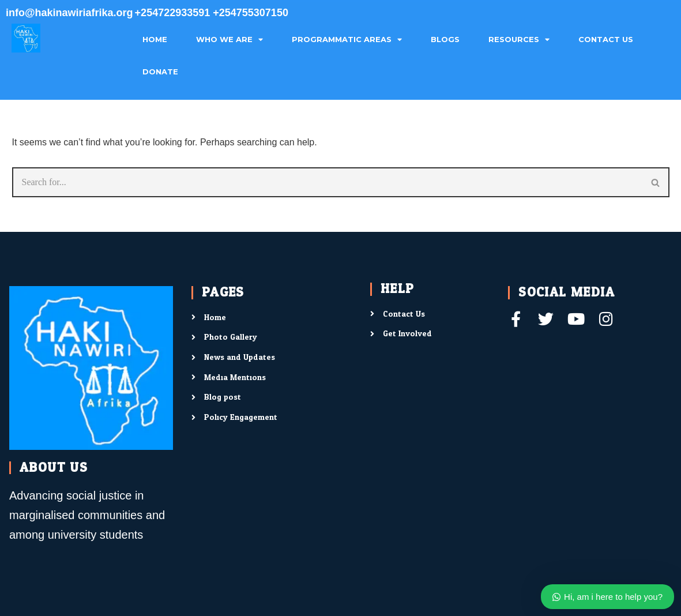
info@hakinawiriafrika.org (69, 13)
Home (155, 40)
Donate (160, 72)
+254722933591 (174, 13)
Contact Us (606, 40)
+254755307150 (251, 13)
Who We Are (229, 40)
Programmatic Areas (347, 40)
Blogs (445, 40)
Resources (519, 40)
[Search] (327, 182)
